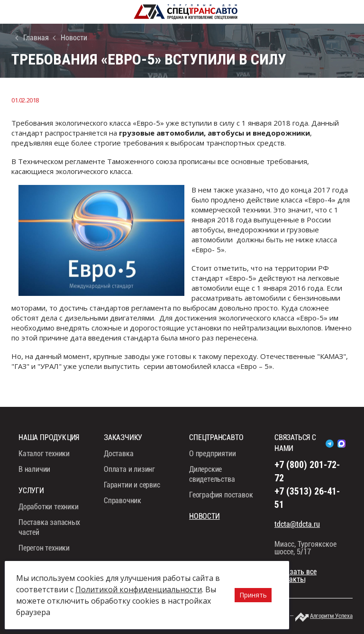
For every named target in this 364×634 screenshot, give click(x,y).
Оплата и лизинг (129, 469)
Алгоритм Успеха (331, 616)
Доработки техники (49, 507)
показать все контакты (296, 575)
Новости (74, 38)
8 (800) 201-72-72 (356, 12)
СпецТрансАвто (186, 12)
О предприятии (212, 454)
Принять (253, 595)
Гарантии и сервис (132, 485)
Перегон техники (44, 548)
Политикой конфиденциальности (139, 589)
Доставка (118, 454)
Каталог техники (44, 454)
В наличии (34, 469)
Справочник (123, 501)
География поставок (221, 495)
